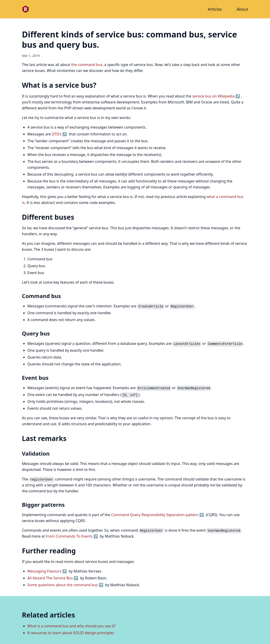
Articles (215, 9)
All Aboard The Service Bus (50, 578)
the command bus (87, 65)
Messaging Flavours (44, 571)
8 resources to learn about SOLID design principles (71, 633)
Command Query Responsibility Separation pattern (155, 515)
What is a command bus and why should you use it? (71, 626)
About (242, 9)
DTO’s (57, 134)
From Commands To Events (69, 536)
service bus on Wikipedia (213, 96)
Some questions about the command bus (63, 585)
